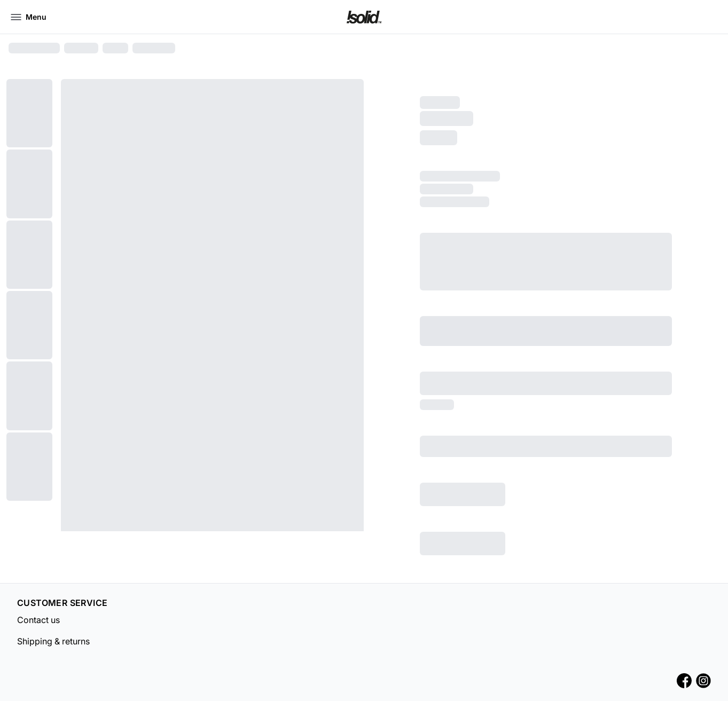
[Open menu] (29, 17)
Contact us (38, 620)
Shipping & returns (53, 641)
